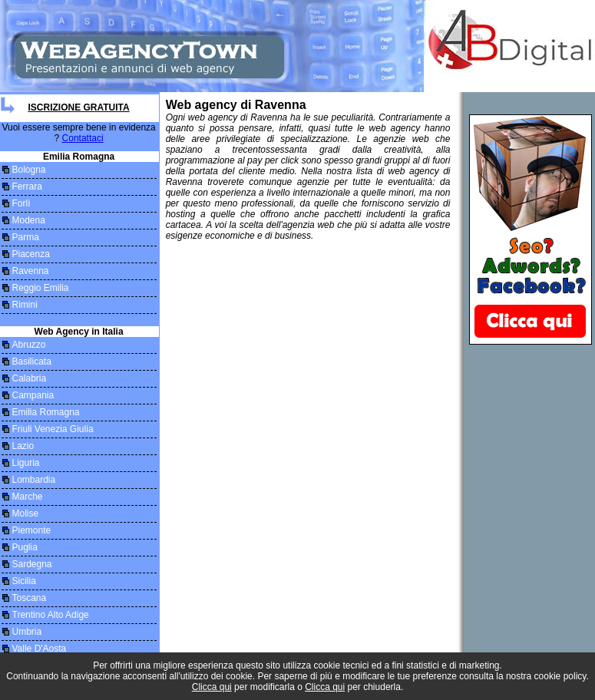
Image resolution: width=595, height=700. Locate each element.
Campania (33, 395)
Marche (28, 497)
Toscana (30, 598)
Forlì (21, 203)
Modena (29, 220)
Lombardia (34, 480)
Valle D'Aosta (40, 649)
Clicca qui (212, 687)
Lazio (23, 446)
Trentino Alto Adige (51, 615)
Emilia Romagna (46, 412)
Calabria (30, 378)
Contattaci (83, 138)
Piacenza (31, 254)
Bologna (29, 170)
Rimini (25, 305)
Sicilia (24, 581)
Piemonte (32, 530)
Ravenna (31, 271)
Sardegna (32, 564)
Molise (26, 513)
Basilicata (32, 362)
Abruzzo (29, 345)
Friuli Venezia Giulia (53, 429)
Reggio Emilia (41, 288)
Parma (26, 237)
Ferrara (27, 187)
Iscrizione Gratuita (78, 107)
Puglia (25, 547)
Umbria (27, 632)
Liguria (26, 463)
